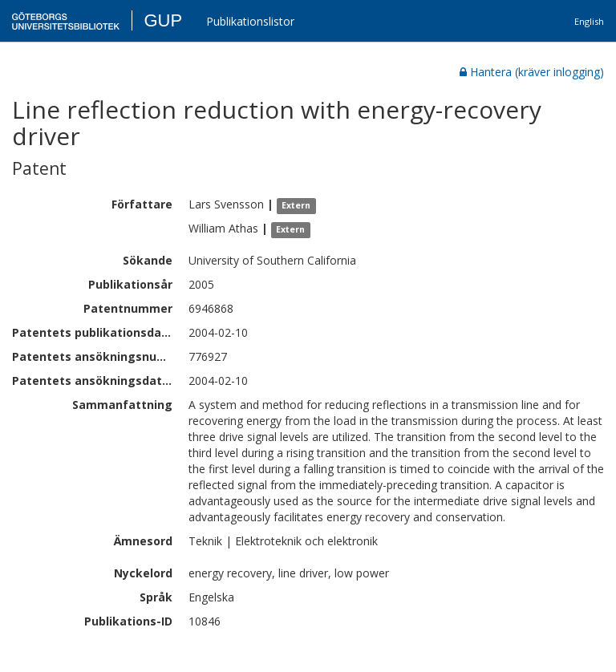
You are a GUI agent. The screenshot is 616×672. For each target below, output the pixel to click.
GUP (163, 20)
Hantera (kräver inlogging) (532, 72)
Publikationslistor (250, 21)
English (589, 21)
